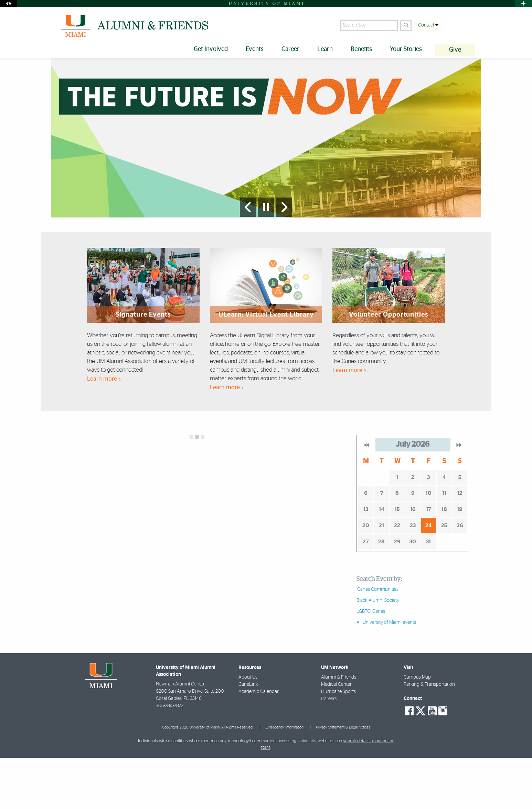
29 (397, 592)
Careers (329, 749)
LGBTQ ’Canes (371, 662)
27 (366, 592)
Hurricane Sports (338, 742)
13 (366, 560)
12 (460, 543)
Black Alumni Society (378, 651)
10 (429, 543)
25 (444, 576)
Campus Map (417, 727)
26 (460, 576)
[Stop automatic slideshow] (266, 257)
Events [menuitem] (255, 49)
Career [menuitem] (290, 49)
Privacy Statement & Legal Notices (343, 778)
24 (428, 576)
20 (366, 576)
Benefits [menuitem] (361, 49)
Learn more (104, 429)
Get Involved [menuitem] (211, 49)
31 (428, 592)
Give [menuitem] (455, 50)
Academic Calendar (259, 742)
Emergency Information (285, 778)
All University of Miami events (386, 673)
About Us (248, 727)
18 (444, 560)
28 (381, 592)
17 (428, 560)
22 (397, 576)
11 (444, 543)
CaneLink (248, 735)
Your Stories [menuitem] (406, 49)
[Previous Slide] (248, 257)
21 (381, 576)
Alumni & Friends (339, 727)
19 (460, 560)
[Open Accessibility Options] (9, 4)
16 (413, 560)
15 (397, 560)
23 (413, 576)
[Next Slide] (284, 257)
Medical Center (336, 735)
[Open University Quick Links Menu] (523, 4)
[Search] (406, 25)
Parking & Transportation (429, 735)
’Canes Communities (377, 640)
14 (381, 560)
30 (413, 592)
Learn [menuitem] (325, 49)
